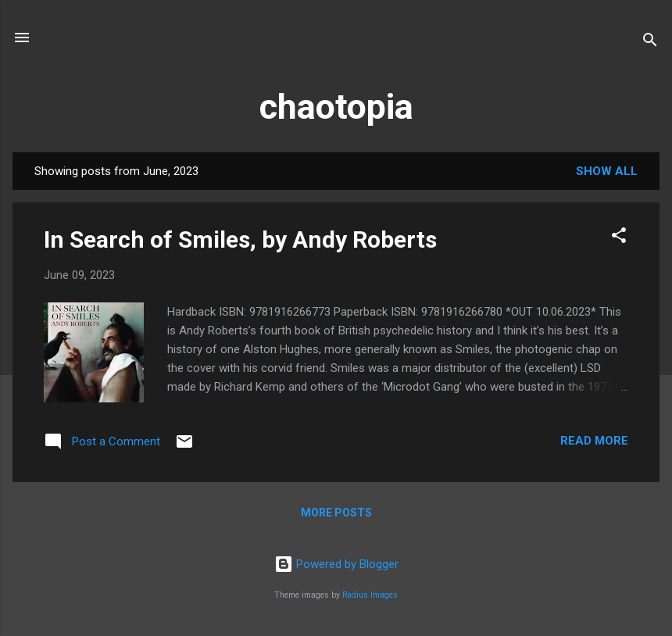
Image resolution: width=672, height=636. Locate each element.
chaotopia (336, 107)
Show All (607, 171)
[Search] (650, 43)
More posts (336, 513)
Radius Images (370, 595)
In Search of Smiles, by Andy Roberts (240, 239)
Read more (594, 441)
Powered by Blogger (336, 564)
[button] (619, 238)
